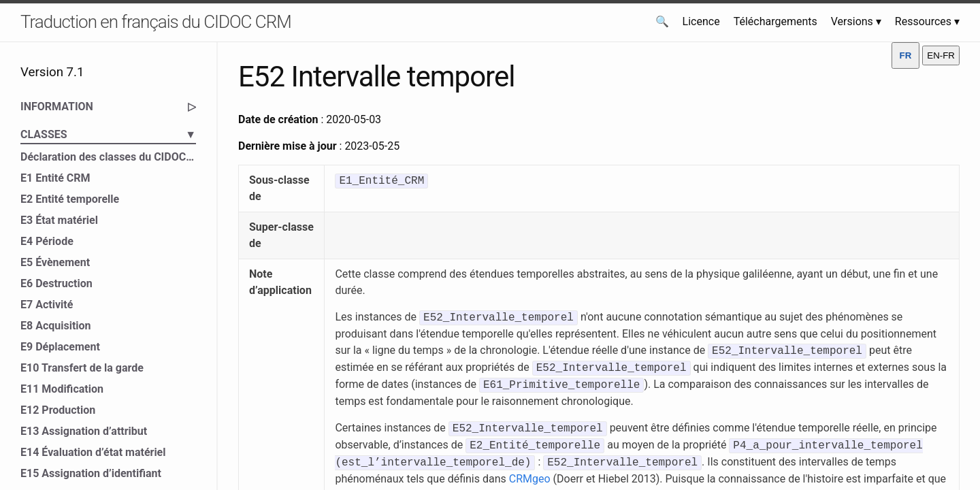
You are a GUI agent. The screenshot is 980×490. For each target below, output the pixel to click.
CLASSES (108, 135)
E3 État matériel (59, 220)
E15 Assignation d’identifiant (91, 473)
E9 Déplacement (60, 347)
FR (906, 55)
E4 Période (47, 241)
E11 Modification (62, 389)
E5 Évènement (55, 262)
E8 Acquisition (56, 326)
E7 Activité (47, 305)
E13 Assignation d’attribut (84, 431)
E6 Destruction (56, 283)
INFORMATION (108, 107)
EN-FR (941, 55)
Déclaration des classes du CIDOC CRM (108, 157)
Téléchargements (775, 21)
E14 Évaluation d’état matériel (93, 452)
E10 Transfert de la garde (82, 368)
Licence (701, 21)
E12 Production (58, 410)
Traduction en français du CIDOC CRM (156, 22)
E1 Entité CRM (55, 178)
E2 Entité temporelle (70, 199)
